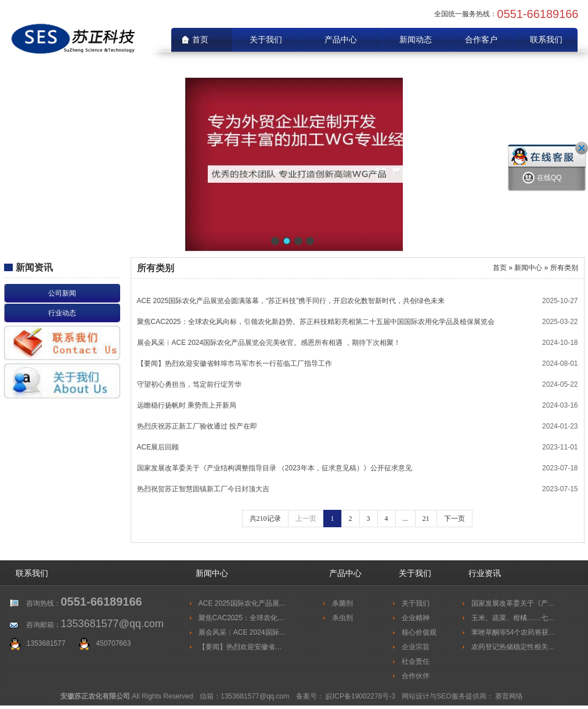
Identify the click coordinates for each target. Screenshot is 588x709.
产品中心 (341, 39)
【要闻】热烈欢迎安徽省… (240, 647)
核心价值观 (419, 632)
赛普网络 (509, 696)
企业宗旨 (416, 647)
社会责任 (416, 661)
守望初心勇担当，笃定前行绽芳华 (189, 384)
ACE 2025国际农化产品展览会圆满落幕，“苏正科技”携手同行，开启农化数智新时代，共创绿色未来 (291, 301)
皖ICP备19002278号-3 (361, 696)
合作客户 (481, 39)
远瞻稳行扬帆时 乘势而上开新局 (187, 405)
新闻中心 (528, 268)
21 (426, 519)
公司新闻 (62, 293)
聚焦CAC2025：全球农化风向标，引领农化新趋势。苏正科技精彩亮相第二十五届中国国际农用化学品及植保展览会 (316, 322)
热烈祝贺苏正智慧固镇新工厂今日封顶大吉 (203, 489)
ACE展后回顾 (158, 447)
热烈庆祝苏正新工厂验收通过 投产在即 (197, 426)
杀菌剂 (342, 603)
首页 (500, 268)
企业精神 (416, 618)
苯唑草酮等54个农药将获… (513, 632)
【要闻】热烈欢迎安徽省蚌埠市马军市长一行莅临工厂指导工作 (235, 364)
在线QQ (542, 179)
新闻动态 (416, 39)
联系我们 (546, 39)
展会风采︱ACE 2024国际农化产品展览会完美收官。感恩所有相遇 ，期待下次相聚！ (269, 343)
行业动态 (62, 313)
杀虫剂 (342, 618)
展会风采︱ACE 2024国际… (242, 632)
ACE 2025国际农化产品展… (242, 603)
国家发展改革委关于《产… (513, 603)
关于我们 (266, 39)
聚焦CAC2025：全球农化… (241, 618)
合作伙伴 (416, 676)
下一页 (454, 519)
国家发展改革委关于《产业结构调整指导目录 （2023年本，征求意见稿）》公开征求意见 (275, 468)
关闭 (582, 148)
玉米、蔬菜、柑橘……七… (513, 618)
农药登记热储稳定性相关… (513, 647)
